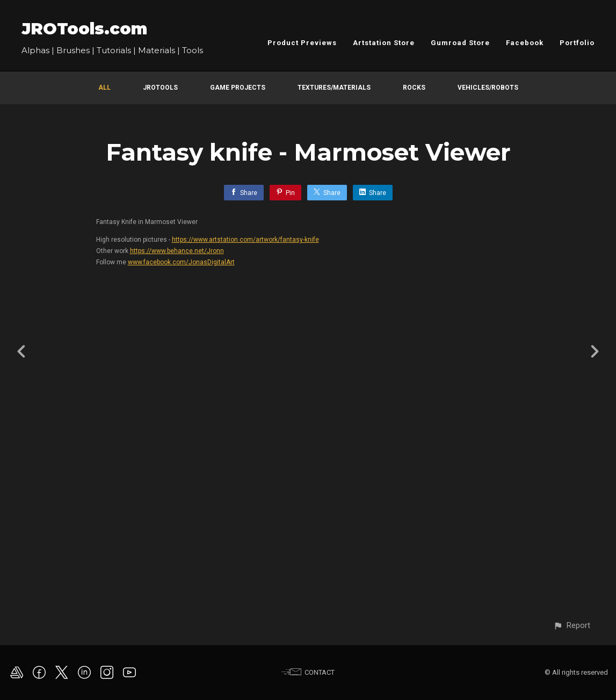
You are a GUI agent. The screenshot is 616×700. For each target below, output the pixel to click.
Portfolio (577, 43)
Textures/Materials (334, 88)
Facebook (525, 43)
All (104, 88)
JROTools (160, 88)
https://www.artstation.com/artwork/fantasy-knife (245, 240)
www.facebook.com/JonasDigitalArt (181, 262)
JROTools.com (84, 29)
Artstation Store (384, 43)
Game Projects (238, 88)
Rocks (414, 88)
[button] (572, 626)
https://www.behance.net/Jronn (177, 251)
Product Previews (302, 43)
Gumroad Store (460, 43)
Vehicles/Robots (488, 88)
